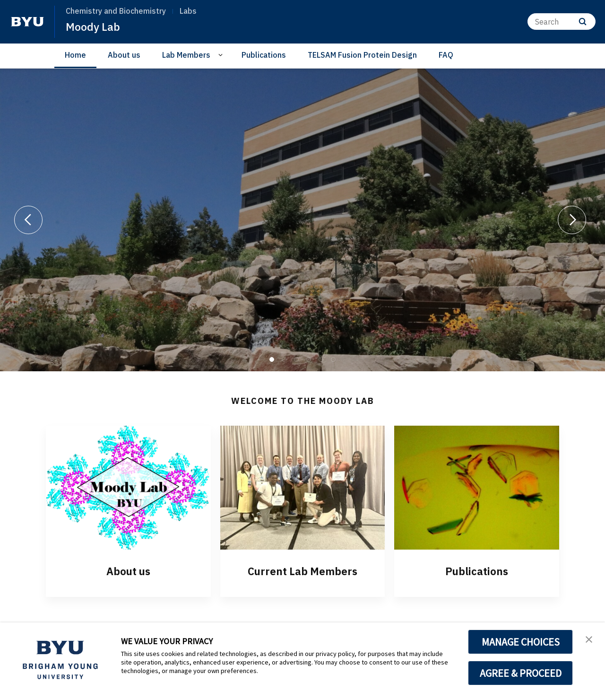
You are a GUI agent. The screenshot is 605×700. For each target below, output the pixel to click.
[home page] (27, 22)
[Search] (562, 22)
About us (124, 55)
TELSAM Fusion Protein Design (362, 55)
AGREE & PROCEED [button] (521, 673)
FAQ (446, 55)
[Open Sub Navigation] (222, 55)
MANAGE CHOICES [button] (521, 642)
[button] (589, 639)
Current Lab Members (302, 571)
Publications (264, 55)
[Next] (572, 220)
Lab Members (186, 55)
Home (75, 55)
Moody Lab (94, 26)
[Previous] (28, 220)
